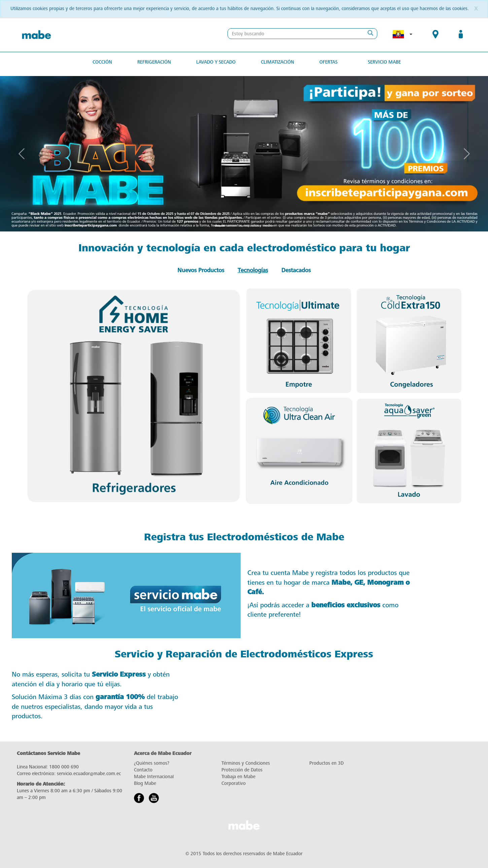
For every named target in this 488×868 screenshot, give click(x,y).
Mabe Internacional (154, 777)
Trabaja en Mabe (238, 777)
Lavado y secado (216, 62)
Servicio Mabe (384, 62)
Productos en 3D (326, 763)
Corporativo (234, 783)
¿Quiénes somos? (152, 763)
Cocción (102, 62)
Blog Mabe (145, 783)
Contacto (143, 770)
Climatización (277, 62)
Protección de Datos (242, 770)
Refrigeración (154, 62)
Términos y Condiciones (246, 763)
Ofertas (328, 62)
